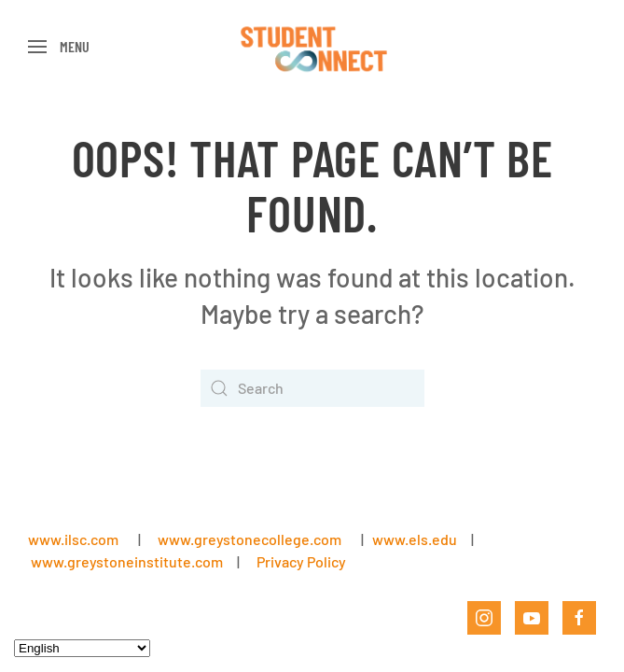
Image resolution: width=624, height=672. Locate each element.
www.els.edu (413, 539)
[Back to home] (312, 47)
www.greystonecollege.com (250, 539)
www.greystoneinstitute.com (127, 561)
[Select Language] (82, 648)
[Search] (312, 388)
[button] (59, 47)
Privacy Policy (301, 561)
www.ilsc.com (73, 539)
